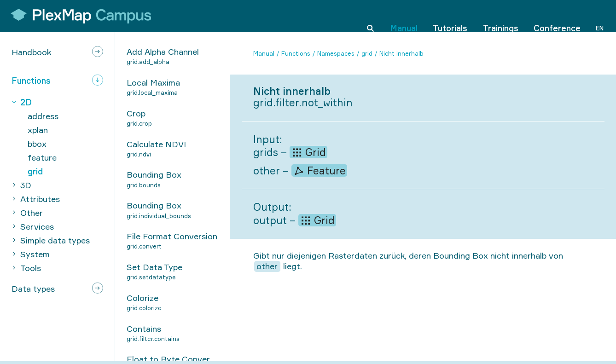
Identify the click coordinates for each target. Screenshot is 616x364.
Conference (557, 16)
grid (367, 53)
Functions (296, 53)
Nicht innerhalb (401, 53)
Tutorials (450, 16)
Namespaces (336, 53)
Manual (404, 16)
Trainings (501, 16)
